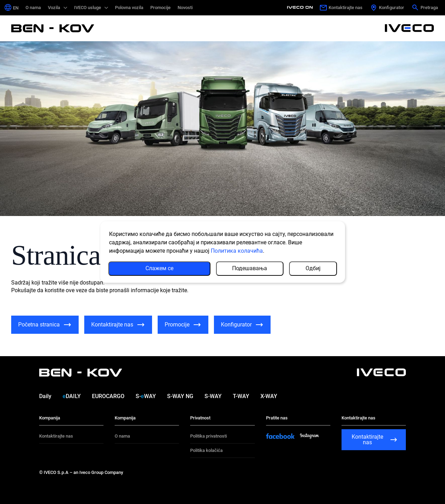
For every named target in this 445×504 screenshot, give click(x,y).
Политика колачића (237, 251)
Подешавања (250, 268)
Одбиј (313, 268)
